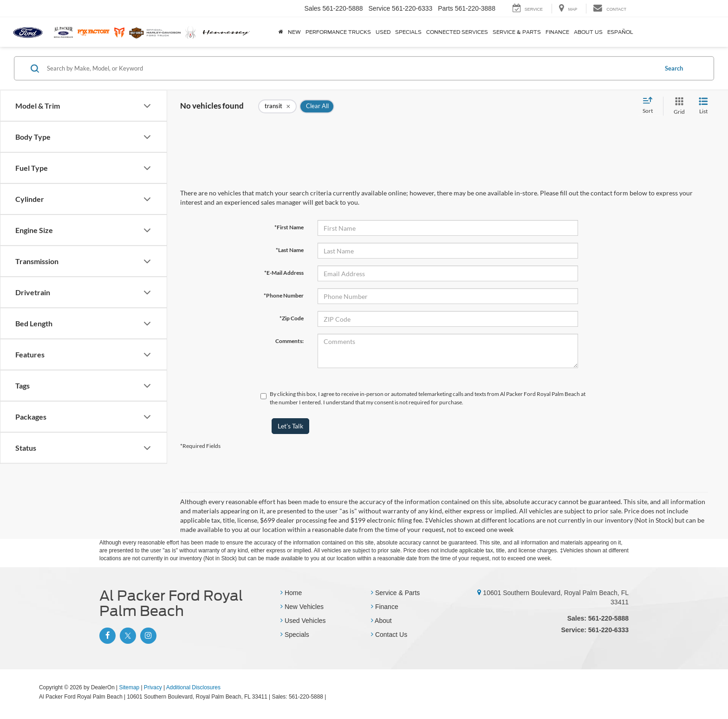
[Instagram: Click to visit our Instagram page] (147, 635)
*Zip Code (292, 318)
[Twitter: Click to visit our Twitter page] (127, 635)
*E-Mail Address (284, 273)
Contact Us (389, 635)
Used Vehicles (303, 621)
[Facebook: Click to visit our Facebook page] (106, 635)
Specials (295, 635)
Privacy (153, 687)
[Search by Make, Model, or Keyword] (351, 68)
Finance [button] (557, 32)
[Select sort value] (650, 106)
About (381, 621)
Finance (385, 607)
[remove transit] (277, 106)
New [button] (294, 32)
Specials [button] (408, 32)
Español (620, 32)
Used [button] (383, 32)
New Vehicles (302, 607)
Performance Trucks (338, 32)
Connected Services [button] (457, 32)
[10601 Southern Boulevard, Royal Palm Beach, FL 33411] (479, 593)
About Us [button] (588, 32)
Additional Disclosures (193, 687)
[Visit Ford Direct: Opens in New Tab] (330, 697)
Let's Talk (290, 426)
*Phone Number (284, 295)
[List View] (703, 106)
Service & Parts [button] (517, 32)
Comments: (289, 341)
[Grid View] (677, 106)
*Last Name (290, 250)
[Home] (281, 32)
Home (291, 593)
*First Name (289, 227)
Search (674, 68)
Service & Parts (395, 593)
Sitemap (129, 687)
